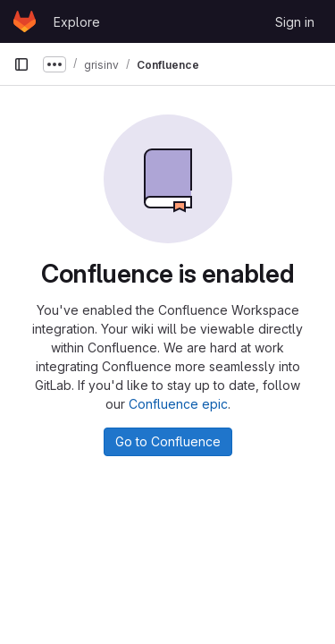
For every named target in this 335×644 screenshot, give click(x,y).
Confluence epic (178, 404)
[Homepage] (25, 21)
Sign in (295, 22)
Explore (77, 22)
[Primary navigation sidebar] (21, 64)
